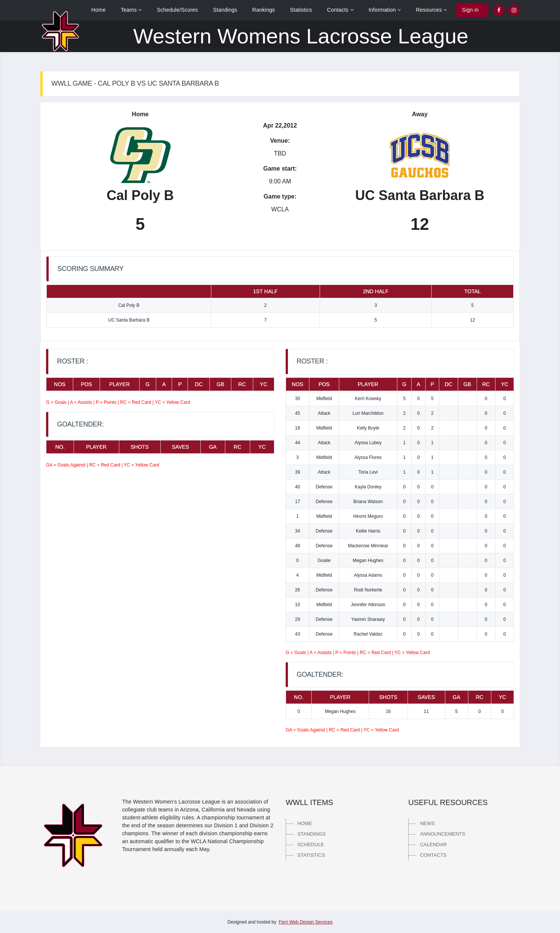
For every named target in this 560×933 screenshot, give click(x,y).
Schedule (311, 844)
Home (98, 10)
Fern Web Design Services (306, 922)
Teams (131, 10)
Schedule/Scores (178, 10)
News (427, 823)
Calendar (433, 844)
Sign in (470, 10)
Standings (225, 10)
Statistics (301, 10)
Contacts (340, 10)
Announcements (443, 834)
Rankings (264, 10)
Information (385, 10)
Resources (431, 10)
